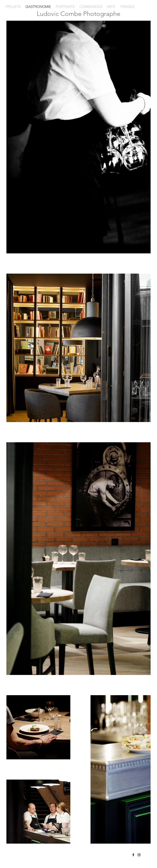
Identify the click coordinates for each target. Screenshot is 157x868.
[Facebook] (133, 855)
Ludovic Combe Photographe (78, 14)
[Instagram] (139, 855)
